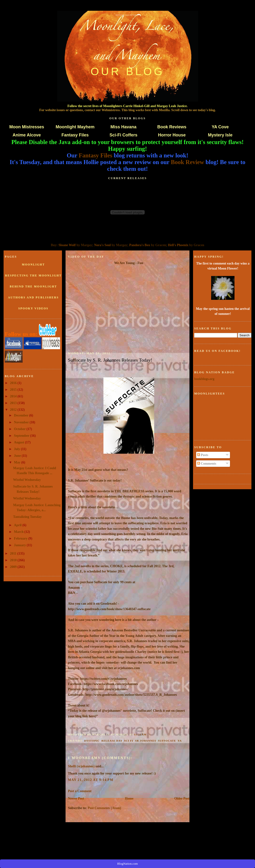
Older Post (182, 798)
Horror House (172, 135)
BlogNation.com (127, 864)
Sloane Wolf (67, 245)
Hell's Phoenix (178, 245)
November (22, 422)
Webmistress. (111, 110)
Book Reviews (172, 127)
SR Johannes (146, 741)
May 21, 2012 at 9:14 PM (91, 780)
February (21, 538)
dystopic (92, 741)
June (18, 456)
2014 (14, 396)
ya (180, 741)
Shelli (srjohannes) (81, 766)
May (18, 462)
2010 (14, 560)
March (19, 532)
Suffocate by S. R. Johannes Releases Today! (110, 360)
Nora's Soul (102, 245)
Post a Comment (80, 791)
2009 (14, 567)
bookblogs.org (204, 379)
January (20, 545)
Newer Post (76, 798)
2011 (14, 553)
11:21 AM (140, 734)
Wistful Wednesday (27, 480)
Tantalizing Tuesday (27, 517)
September (22, 436)
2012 (14, 410)
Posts (203, 455)
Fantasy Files (75, 135)
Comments (207, 463)
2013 (14, 403)
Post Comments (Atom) (104, 808)
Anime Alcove (27, 135)
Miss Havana (123, 127)
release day (112, 741)
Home (129, 798)
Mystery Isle (220, 135)
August (20, 442)
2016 (14, 383)
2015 (14, 390)
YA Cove (220, 127)
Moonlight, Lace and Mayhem (128, 15)
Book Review (188, 162)
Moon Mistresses (27, 127)
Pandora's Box (140, 245)
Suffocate (167, 741)
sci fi (129, 741)
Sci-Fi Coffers (123, 135)
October (20, 429)
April (18, 525)
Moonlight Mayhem (75, 127)
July (18, 449)
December (22, 415)
